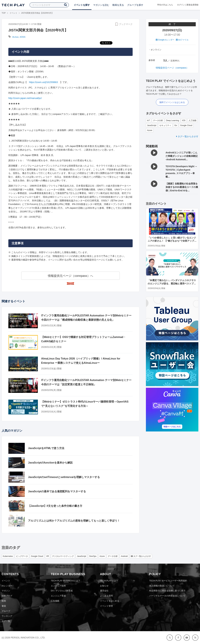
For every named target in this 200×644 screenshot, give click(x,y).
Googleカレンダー (165, 40)
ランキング (7, 616)
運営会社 (104, 591)
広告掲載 (55, 601)
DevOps (93, 556)
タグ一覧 (6, 621)
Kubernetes (8, 556)
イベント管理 (106, 606)
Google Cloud (186, 125)
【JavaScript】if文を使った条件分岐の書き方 (55, 506)
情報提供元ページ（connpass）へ (70, 276)
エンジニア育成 (58, 596)
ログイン (181, 5)
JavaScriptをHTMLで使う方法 (46, 448)
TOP (4, 13)
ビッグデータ (22, 556)
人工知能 (192, 120)
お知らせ (104, 586)
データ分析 (158, 120)
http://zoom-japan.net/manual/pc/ (25, 98)
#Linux (15, 37)
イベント (13, 13)
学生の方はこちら (165, 5)
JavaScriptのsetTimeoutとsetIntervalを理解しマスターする (64, 477)
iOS (184, 120)
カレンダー (7, 586)
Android (124, 556)
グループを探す (135, 5)
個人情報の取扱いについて (162, 586)
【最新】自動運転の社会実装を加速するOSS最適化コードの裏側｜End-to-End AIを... (182, 187)
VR (48, 556)
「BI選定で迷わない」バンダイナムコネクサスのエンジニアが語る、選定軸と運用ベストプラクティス (172, 283)
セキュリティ (165, 125)
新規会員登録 (192, 5)
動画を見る (118, 5)
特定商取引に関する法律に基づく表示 (167, 591)
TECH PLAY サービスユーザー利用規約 (168, 581)
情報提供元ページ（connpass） (172, 68)
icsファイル (182, 40)
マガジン (6, 591)
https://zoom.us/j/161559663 (43, 82)
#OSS (23, 37)
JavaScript (152, 125)
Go (176, 125)
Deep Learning (173, 120)
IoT (148, 120)
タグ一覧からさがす (187, 136)
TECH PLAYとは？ (109, 581)
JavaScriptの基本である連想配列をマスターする (57, 491)
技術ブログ (7, 596)
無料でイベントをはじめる (172, 102)
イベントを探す (82, 5)
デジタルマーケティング (63, 556)
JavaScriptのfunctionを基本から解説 (50, 463)
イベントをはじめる (110, 601)
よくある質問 (106, 596)
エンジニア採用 (58, 586)
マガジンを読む (101, 5)
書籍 (4, 606)
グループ (6, 611)
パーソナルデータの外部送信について (167, 596)
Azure (150, 130)
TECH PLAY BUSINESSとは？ (65, 581)
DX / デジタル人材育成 (62, 591)
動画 (4, 601)
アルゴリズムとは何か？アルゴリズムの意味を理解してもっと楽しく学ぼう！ (74, 521)
